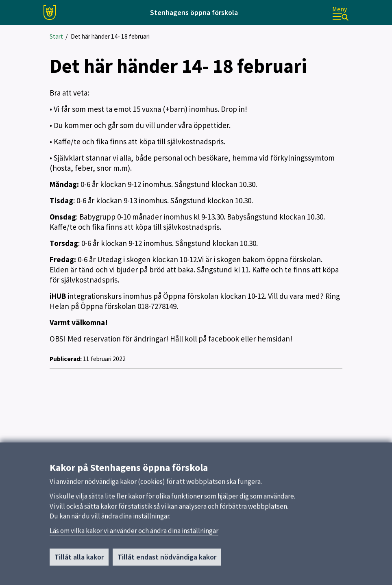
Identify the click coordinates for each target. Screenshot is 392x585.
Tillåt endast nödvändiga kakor (167, 560)
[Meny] (340, 13)
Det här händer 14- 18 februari (110, 36)
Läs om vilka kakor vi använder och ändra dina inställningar (134, 533)
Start (56, 36)
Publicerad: (66, 359)
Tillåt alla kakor (79, 560)
